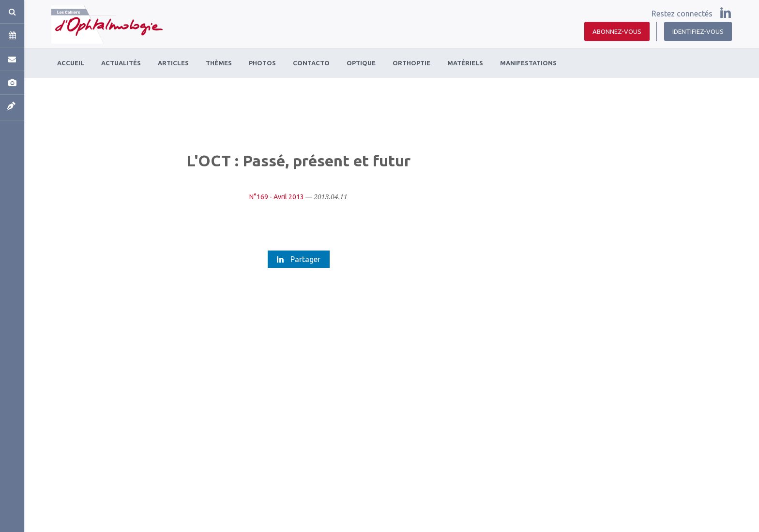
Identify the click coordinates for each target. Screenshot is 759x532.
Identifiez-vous (698, 31)
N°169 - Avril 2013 (277, 197)
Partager (299, 259)
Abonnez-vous (617, 31)
